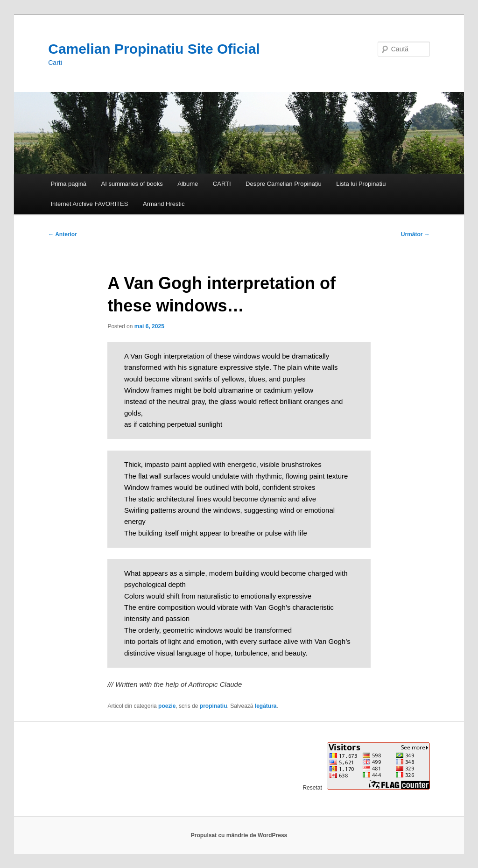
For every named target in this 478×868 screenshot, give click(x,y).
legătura (266, 706)
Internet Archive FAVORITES (89, 204)
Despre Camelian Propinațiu (284, 184)
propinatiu (214, 706)
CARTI (222, 184)
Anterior (63, 234)
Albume (188, 184)
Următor (415, 234)
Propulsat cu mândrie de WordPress (239, 835)
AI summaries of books (132, 184)
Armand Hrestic (164, 204)
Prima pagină (68, 184)
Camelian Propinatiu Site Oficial (154, 49)
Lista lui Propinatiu (361, 184)
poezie (167, 706)
